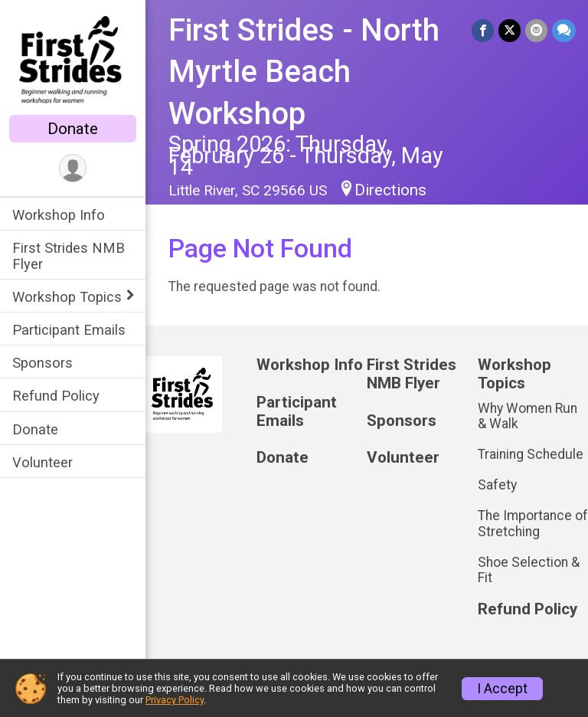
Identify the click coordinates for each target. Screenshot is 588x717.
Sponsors (42, 363)
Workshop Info (59, 215)
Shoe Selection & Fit (529, 570)
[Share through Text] (564, 30)
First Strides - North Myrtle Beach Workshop (304, 72)
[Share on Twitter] (510, 30)
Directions (390, 190)
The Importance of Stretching (533, 523)
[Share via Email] (536, 30)
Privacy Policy (175, 700)
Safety (497, 485)
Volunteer (42, 462)
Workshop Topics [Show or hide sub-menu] (67, 297)
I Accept (502, 689)
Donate (73, 129)
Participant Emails (69, 330)
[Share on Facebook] (483, 30)
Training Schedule (531, 454)
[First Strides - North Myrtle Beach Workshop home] (73, 59)
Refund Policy (56, 396)
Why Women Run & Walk (528, 416)
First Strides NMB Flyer (69, 256)
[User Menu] (73, 168)
